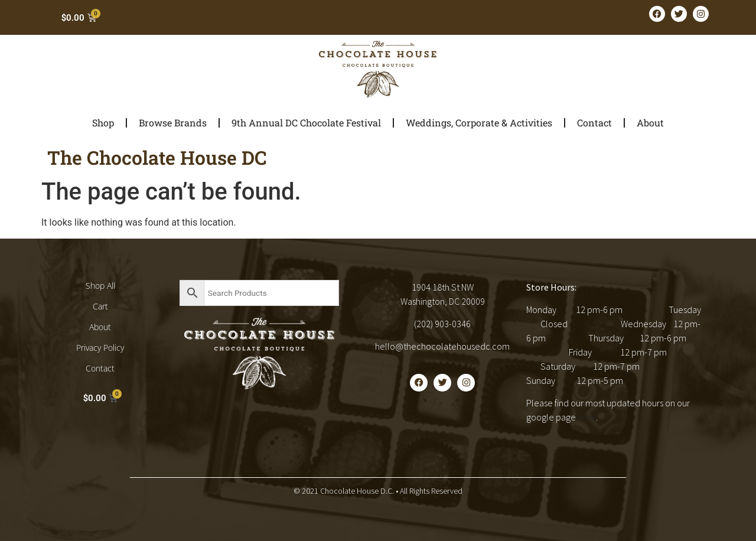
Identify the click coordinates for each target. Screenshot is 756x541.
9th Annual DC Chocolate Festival (306, 123)
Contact (594, 123)
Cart (100, 306)
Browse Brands (173, 123)
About (650, 123)
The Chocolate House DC (157, 157)
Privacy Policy (100, 348)
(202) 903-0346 (442, 324)
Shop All (100, 286)
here (587, 417)
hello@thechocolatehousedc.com (442, 346)
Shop (103, 123)
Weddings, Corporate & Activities (479, 123)
